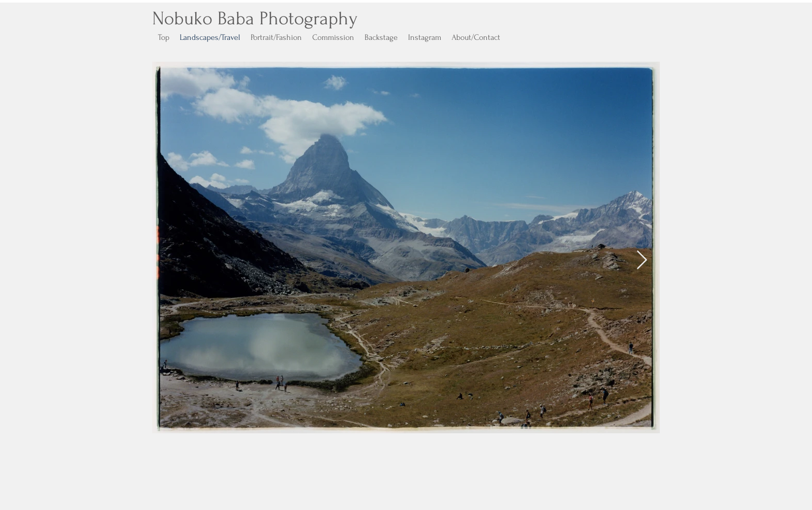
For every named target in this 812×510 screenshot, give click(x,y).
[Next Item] (642, 260)
